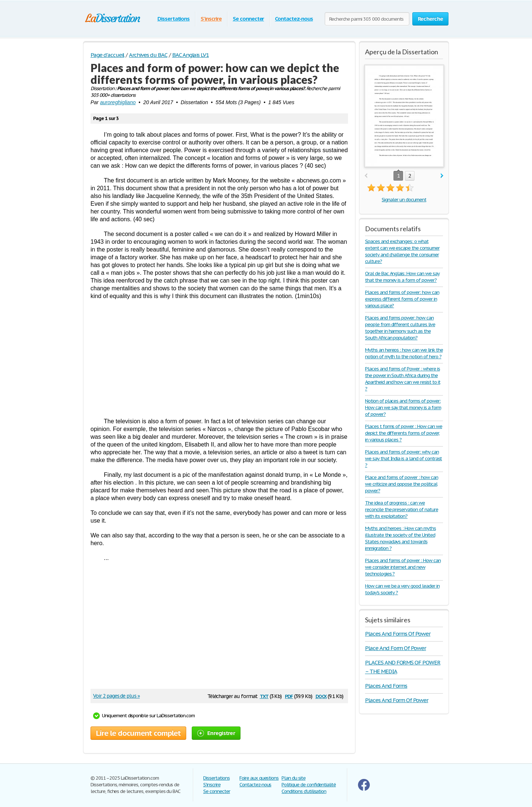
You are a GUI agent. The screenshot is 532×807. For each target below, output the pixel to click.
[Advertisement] (219, 359)
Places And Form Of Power (397, 700)
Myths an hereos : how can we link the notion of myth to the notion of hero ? (404, 353)
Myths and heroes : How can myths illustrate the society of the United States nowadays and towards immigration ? (400, 538)
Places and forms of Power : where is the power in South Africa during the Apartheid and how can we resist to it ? (403, 379)
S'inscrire (211, 19)
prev (366, 176)
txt (264, 696)
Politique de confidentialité (309, 785)
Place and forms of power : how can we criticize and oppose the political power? (402, 484)
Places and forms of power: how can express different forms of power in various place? (402, 299)
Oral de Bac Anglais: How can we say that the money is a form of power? (402, 277)
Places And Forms (386, 686)
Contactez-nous (294, 19)
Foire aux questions (259, 778)
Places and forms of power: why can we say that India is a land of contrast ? (403, 459)
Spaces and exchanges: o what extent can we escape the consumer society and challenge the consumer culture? (402, 251)
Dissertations (173, 19)
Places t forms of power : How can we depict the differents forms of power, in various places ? (404, 433)
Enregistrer (216, 733)
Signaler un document (404, 200)
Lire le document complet (138, 733)
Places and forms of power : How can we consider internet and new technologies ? (403, 567)
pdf (289, 696)
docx (321, 696)
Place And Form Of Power (395, 648)
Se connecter (248, 19)
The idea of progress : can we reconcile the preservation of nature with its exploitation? (402, 509)
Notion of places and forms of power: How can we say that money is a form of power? (403, 408)
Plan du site (294, 778)
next (442, 176)
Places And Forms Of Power (398, 634)
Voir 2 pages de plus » (116, 696)
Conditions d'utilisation (304, 791)
